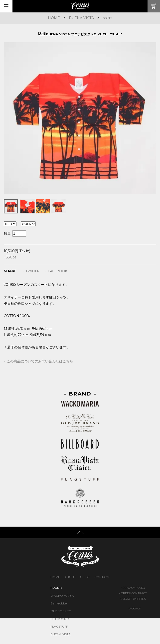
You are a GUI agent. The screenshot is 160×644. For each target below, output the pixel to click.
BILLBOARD (60, 619)
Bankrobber (59, 603)
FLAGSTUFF (59, 626)
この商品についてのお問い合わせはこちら (40, 361)
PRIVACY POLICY (134, 588)
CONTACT (102, 577)
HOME (54, 18)
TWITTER (33, 271)
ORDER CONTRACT (134, 593)
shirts (107, 18)
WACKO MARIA (62, 596)
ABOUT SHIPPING (134, 599)
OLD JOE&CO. (61, 611)
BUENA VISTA (81, 18)
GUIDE (85, 577)
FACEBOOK (58, 271)
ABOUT (70, 577)
